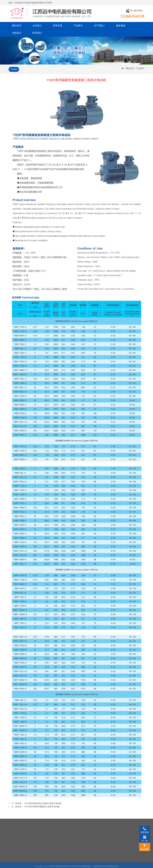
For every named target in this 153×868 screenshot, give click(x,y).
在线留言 (17, 33)
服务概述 (121, 26)
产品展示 (78, 26)
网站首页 (17, 26)
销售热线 (145, 828)
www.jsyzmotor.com (105, 855)
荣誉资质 (58, 26)
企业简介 (37, 26)
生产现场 (98, 26)
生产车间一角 (76, 834)
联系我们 (37, 33)
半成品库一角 (76, 839)
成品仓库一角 (76, 843)
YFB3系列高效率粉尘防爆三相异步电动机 (43, 803)
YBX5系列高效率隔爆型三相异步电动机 (42, 807)
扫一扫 (145, 837)
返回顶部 (145, 845)
